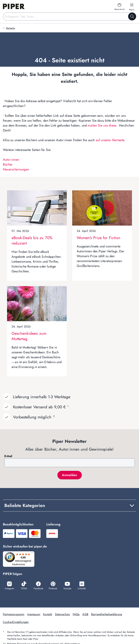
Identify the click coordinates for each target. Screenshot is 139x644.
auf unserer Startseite (110, 140)
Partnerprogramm (14, 615)
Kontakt (48, 615)
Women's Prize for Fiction (99, 238)
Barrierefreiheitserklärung (107, 615)
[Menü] (33, 553)
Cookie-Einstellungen (16, 622)
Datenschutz (62, 615)
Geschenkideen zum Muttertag (29, 336)
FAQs (76, 615)
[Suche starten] (132, 16)
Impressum (34, 615)
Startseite (10, 28)
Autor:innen (11, 160)
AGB (85, 615)
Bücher (8, 164)
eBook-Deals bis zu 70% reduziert (32, 240)
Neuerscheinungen (16, 169)
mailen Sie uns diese (102, 125)
